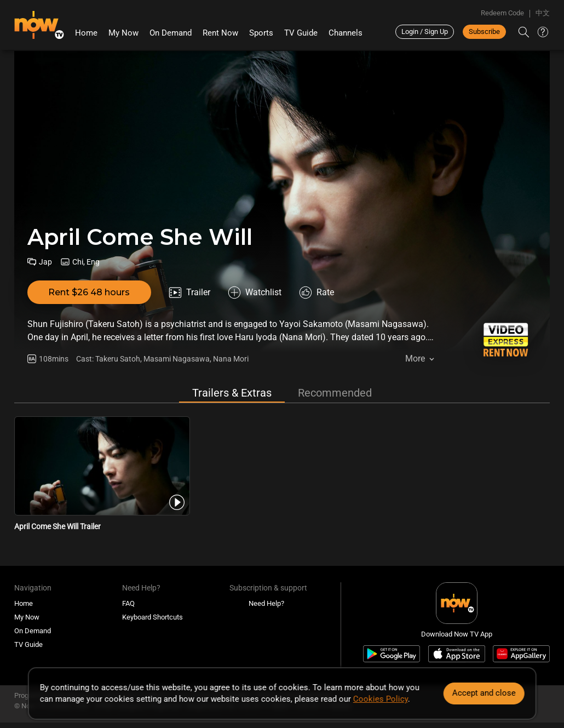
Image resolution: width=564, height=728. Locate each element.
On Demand (171, 33)
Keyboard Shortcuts (152, 617)
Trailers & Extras (232, 393)
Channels (346, 33)
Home (86, 33)
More (415, 359)
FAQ (128, 603)
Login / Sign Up (425, 31)
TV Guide (301, 33)
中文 (543, 13)
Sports (261, 33)
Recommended (335, 393)
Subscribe (484, 31)
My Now (123, 33)
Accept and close (484, 693)
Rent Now (220, 33)
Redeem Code (502, 13)
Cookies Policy (381, 699)
